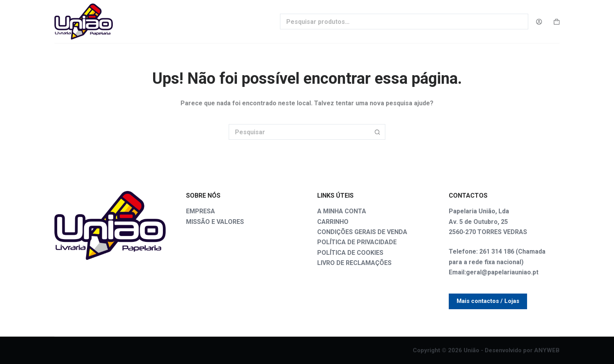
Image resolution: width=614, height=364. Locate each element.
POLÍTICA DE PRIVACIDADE (357, 242)
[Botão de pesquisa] (377, 132)
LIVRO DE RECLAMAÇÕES (354, 263)
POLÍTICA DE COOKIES (350, 253)
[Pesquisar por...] (299, 132)
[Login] (539, 22)
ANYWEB (547, 350)
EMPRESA (200, 211)
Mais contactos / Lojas (488, 301)
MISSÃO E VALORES (215, 222)
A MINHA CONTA (342, 211)
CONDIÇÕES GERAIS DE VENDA (362, 232)
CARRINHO (333, 222)
